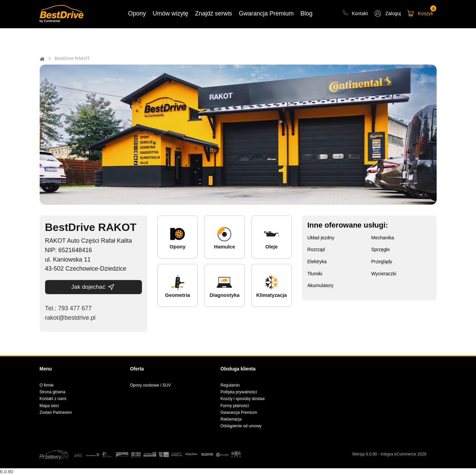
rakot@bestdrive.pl (70, 318)
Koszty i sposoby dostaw (242, 399)
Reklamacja (231, 419)
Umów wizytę (171, 13)
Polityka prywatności (239, 392)
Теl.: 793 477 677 (68, 308)
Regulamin (230, 385)
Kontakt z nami (53, 399)
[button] (388, 14)
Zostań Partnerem (56, 412)
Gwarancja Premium (239, 412)
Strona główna (53, 392)
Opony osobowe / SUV (150, 385)
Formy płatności (235, 406)
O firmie (47, 385)
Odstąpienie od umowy (241, 426)
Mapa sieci (49, 406)
